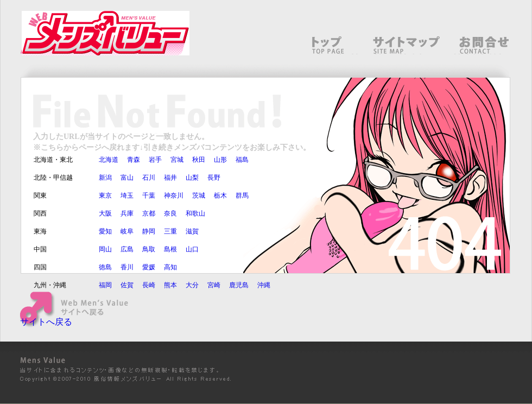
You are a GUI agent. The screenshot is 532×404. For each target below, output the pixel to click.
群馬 (242, 195)
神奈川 (174, 195)
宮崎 (214, 285)
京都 (149, 213)
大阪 (105, 213)
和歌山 (195, 213)
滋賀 (192, 231)
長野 (214, 178)
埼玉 (127, 195)
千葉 (149, 195)
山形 (220, 160)
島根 (170, 249)
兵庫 (127, 213)
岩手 (155, 160)
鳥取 (149, 249)
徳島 (105, 267)
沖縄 (264, 285)
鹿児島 (239, 285)
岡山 (105, 249)
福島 (242, 160)
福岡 (105, 285)
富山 (127, 178)
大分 (192, 285)
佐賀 (127, 285)
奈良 (170, 213)
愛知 (105, 231)
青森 (134, 160)
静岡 (149, 231)
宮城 (177, 160)
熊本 (170, 285)
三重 (170, 231)
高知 (170, 267)
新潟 (105, 178)
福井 (170, 178)
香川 (127, 267)
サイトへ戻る (46, 322)
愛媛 (149, 267)
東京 (105, 195)
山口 (192, 249)
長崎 (149, 285)
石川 (149, 178)
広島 (127, 249)
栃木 (220, 195)
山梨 (192, 178)
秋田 (199, 160)
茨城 (199, 195)
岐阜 (127, 231)
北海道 (109, 160)
